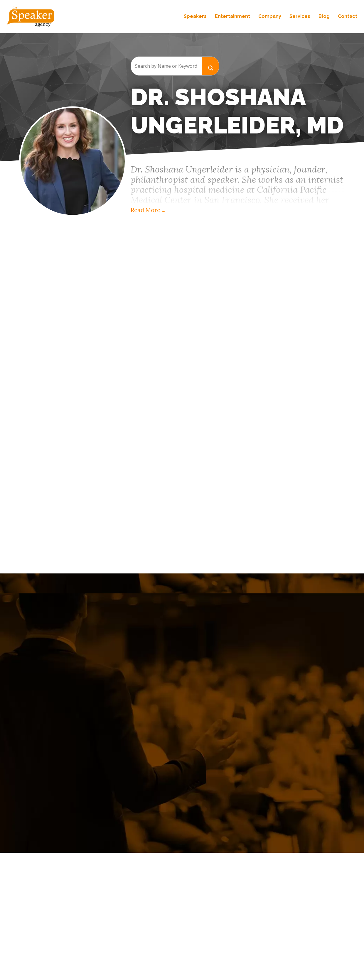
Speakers (195, 17)
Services (299, 17)
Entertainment (232, 17)
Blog (323, 17)
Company (269, 17)
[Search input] (166, 66)
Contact (347, 17)
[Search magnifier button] (210, 66)
